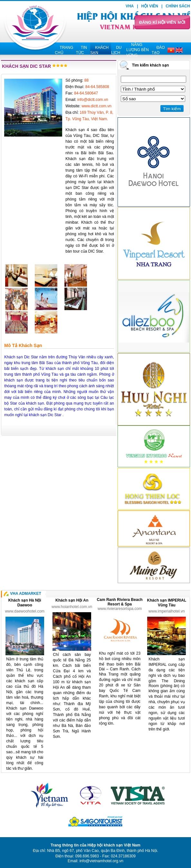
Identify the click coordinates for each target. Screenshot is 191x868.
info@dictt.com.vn (93, 100)
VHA (130, 6)
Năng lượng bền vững (138, 50)
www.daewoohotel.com (25, 611)
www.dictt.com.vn (96, 106)
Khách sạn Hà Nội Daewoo (25, 603)
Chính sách (178, 6)
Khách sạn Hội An (72, 600)
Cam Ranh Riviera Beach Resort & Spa (120, 602)
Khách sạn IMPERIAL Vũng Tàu (167, 603)
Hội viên (150, 6)
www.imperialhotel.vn (167, 611)
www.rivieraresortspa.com (120, 609)
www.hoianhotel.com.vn (72, 607)
